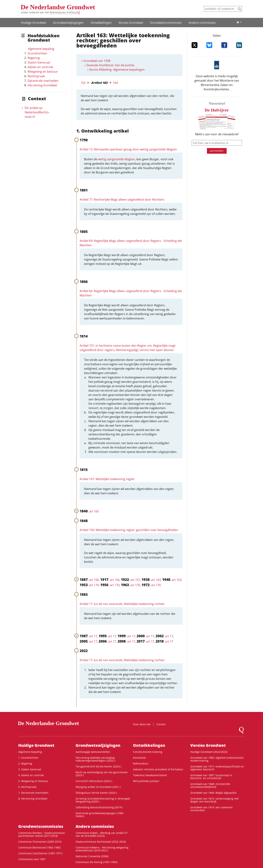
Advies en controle (40, 67)
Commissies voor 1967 (32, 859)
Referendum (141, 763)
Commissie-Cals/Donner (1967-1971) (40, 853)
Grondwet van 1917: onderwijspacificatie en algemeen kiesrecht (217, 768)
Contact (161, 724)
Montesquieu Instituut (63, 12)
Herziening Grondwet (42, 85)
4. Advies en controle (31, 775)
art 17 (93, 636)
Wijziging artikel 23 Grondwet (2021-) (98, 787)
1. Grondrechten (28, 758)
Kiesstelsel (139, 758)
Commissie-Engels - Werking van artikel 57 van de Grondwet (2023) (102, 834)
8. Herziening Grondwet (33, 799)
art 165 (94, 511)
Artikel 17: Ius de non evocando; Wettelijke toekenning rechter (122, 604)
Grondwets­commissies (166, 23)
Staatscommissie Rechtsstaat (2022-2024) (101, 842)
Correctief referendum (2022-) (94, 781)
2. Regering (25, 763)
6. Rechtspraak (27, 787)
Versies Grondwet (131, 23)
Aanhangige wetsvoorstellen (93, 752)
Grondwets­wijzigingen (68, 23)
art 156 (94, 580)
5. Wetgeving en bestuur (33, 781)
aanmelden (217, 151)
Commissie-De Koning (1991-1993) (96, 862)
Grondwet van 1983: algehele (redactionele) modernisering (217, 759)
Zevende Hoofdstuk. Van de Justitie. (111, 65)
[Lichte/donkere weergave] (239, 22)
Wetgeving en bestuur (43, 72)
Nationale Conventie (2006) (92, 856)
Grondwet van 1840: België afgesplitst (213, 793)
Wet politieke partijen (146, 781)
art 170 (94, 585)
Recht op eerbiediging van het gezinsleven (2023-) (102, 774)
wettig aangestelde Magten (116, 159)
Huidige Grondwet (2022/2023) (209, 752)
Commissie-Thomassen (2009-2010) (40, 842)
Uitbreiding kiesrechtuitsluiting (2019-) (99, 807)
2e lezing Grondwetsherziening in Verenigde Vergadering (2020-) (103, 800)
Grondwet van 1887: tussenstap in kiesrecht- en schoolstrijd (211, 777)
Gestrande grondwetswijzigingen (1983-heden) (100, 815)
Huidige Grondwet (34, 23)
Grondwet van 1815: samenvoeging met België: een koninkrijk (215, 800)
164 (115, 83)
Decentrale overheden (43, 81)
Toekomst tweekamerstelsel (150, 775)
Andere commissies (202, 23)
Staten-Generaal (39, 62)
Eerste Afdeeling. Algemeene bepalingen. (117, 70)
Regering (34, 58)
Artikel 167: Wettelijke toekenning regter (107, 479)
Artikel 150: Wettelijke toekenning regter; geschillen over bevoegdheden (129, 530)
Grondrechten (37, 53)
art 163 (156, 580)
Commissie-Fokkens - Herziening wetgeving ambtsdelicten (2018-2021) (102, 849)
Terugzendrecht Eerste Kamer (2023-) (98, 766)
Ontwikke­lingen (101, 23)
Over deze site (142, 724)
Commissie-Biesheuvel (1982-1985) (39, 847)
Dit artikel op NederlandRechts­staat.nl (37, 112)
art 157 (135, 580)
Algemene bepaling (41, 49)
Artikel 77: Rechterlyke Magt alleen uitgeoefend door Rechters (122, 200)
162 (83, 83)
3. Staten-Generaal (30, 769)
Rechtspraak (36, 76)
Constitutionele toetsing (148, 752)
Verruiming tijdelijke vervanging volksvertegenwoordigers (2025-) (95, 759)
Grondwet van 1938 (97, 61)
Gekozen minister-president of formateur (158, 769)
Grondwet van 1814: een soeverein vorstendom (211, 809)
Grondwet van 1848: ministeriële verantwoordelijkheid (210, 785)
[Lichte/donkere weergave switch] (239, 22)
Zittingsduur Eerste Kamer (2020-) (96, 793)
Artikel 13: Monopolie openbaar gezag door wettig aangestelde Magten (128, 149)
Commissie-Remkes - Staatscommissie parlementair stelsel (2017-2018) (42, 834)
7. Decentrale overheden (33, 793)
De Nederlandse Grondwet (58, 7)
